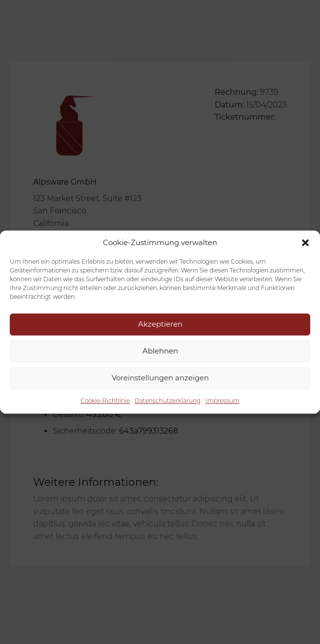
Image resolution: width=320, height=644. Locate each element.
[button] (305, 243)
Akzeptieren (160, 324)
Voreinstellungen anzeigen (160, 378)
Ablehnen (160, 351)
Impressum (222, 401)
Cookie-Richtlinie (105, 401)
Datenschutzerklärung (168, 401)
